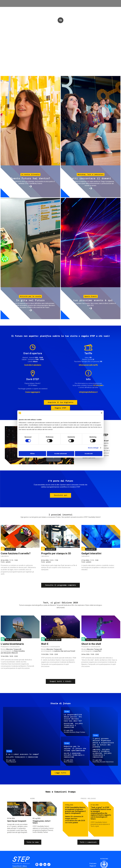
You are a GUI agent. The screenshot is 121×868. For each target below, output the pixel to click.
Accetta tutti (89, 454)
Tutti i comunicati (88, 842)
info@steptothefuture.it (88, 392)
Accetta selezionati (60, 454)
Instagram (41, 864)
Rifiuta (32, 454)
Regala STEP (60, 408)
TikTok (49, 864)
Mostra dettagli (93, 448)
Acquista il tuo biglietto (61, 402)
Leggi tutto (60, 773)
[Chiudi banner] (102, 413)
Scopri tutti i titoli (60, 681)
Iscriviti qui (61, 495)
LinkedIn (45, 864)
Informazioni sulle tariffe (88, 365)
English (93, 866)
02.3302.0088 (98, 385)
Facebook (37, 864)
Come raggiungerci (33, 392)
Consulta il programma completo (60, 585)
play (61, 20)
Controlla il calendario (33, 365)
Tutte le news (33, 842)
